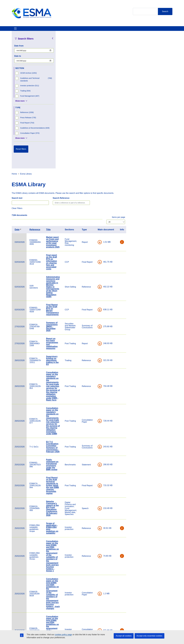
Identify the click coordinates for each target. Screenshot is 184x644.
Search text (64, 63)
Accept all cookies (124, 636)
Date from (19, 49)
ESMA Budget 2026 (100, 520)
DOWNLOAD (147, 108)
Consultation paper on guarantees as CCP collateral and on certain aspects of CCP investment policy (100, 563)
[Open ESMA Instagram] (150, 612)
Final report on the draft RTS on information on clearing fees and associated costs (99, 127)
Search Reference (108, 63)
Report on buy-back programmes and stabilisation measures (99, 209)
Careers (65, 607)
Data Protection (123, 614)
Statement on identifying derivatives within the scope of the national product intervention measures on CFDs (100, 538)
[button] (169, 108)
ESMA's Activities (37, 30)
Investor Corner (82, 30)
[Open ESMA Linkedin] (155, 612)
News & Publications (60, 30)
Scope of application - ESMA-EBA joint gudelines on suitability (99, 394)
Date (65, 95)
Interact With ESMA (103, 30)
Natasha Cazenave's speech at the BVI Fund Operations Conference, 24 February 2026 (100, 374)
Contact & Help (124, 30)
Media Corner (95, 614)
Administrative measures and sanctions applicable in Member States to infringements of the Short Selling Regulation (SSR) (100, 152)
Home (62, 39)
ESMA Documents (70, 614)
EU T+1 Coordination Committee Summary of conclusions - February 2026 (100, 312)
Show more (20, 104)
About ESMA (18, 30)
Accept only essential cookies (149, 636)
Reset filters (21, 152)
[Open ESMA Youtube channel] (160, 612)
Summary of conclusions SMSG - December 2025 (99, 192)
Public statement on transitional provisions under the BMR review (99, 330)
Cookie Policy (122, 607)
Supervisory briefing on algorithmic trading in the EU (100, 226)
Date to (18, 59)
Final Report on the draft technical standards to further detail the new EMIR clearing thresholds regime (100, 351)
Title (96, 95)
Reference (82, 95)
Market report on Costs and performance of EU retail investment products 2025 (100, 107)
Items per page (166, 83)
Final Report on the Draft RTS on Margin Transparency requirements (100, 175)
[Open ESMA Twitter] (145, 612)
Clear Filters (64, 74)
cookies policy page (63, 635)
